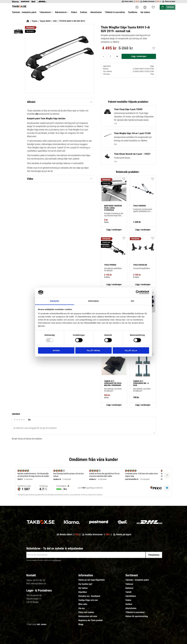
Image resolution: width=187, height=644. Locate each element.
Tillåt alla (131, 350)
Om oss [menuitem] (82, 608)
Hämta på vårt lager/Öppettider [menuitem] (92, 580)
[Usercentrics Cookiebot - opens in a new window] (138, 292)
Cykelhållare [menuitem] (131, 596)
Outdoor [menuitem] (129, 604)
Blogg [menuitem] (81, 624)
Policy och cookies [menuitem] (86, 612)
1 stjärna (15, 420)
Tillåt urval (94, 350)
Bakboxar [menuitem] (129, 588)
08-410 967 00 (39, 580)
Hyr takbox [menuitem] (83, 588)
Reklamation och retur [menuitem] (88, 616)
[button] (124, 179)
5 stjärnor (24, 420)
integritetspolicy (57, 560)
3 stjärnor (19, 420)
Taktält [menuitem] (128, 592)
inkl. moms (42, 624)
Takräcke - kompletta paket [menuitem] (137, 580)
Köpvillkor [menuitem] (83, 592)
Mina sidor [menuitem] (83, 604)
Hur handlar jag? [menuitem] (85, 584)
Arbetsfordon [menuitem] (131, 608)
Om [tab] (132, 301)
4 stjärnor (22, 420)
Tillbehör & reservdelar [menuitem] (135, 612)
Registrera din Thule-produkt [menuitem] (91, 620)
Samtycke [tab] (55, 301)
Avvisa (56, 350)
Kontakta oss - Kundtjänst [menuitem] (89, 596)
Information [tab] (94, 301)
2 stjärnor (17, 420)
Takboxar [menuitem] (129, 584)
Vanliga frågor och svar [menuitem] (88, 600)
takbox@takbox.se (38, 584)
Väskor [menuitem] (128, 600)
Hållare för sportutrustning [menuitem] (137, 616)
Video (30, 179)
